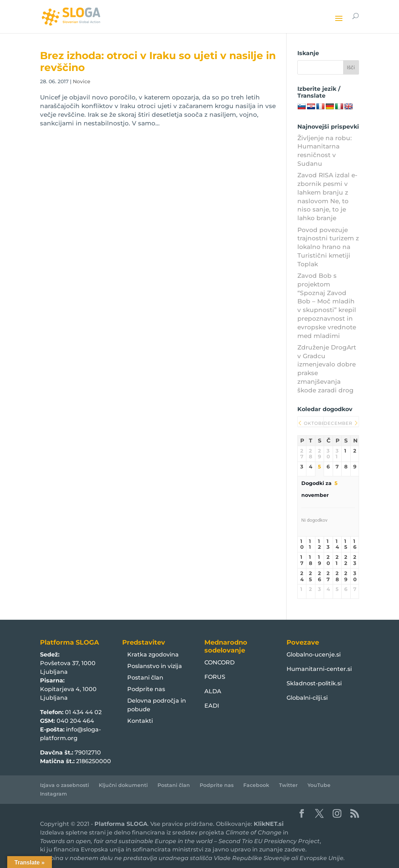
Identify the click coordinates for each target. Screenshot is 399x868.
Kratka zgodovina (153, 655)
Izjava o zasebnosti (65, 785)
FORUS (215, 677)
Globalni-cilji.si (307, 698)
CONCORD (220, 662)
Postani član (145, 678)
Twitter (288, 785)
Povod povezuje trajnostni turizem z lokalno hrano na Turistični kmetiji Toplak (328, 247)
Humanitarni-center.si (319, 669)
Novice (82, 81)
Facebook (256, 785)
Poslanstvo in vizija (155, 666)
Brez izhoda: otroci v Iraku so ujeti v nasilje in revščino (158, 61)
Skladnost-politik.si (314, 683)
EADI (212, 706)
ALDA (213, 691)
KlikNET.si (269, 824)
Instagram (54, 794)
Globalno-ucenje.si (314, 655)
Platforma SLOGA (121, 824)
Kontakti (140, 721)
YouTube (319, 785)
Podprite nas (146, 689)
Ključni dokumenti (123, 785)
